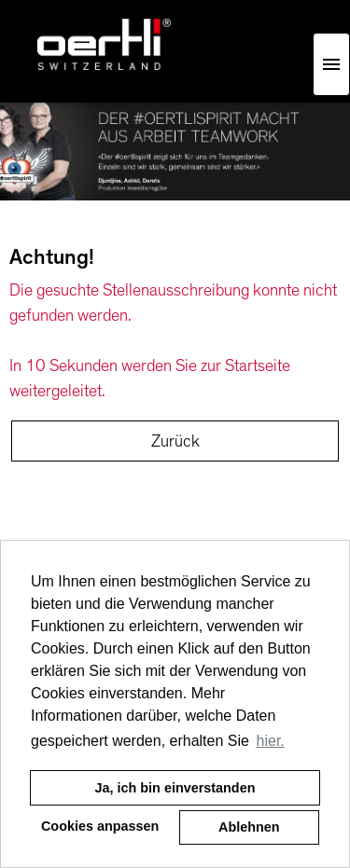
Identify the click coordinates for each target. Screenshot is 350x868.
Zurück (175, 441)
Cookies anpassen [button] (100, 826)
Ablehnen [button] (249, 827)
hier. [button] (271, 741)
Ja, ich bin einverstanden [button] (175, 788)
